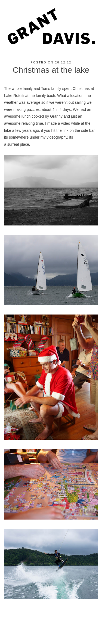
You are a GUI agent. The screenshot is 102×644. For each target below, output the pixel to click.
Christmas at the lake (51, 70)
